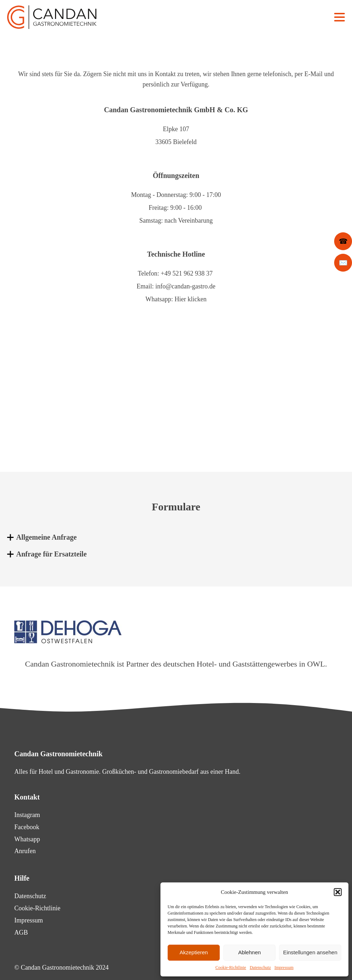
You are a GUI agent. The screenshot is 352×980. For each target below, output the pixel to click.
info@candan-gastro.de (185, 286)
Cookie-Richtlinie (231, 967)
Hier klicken (191, 299)
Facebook (27, 827)
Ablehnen (249, 952)
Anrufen (25, 851)
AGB (21, 932)
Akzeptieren (194, 952)
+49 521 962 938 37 (187, 273)
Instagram (27, 815)
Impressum (284, 967)
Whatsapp (27, 839)
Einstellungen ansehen (310, 952)
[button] (338, 892)
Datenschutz (260, 967)
